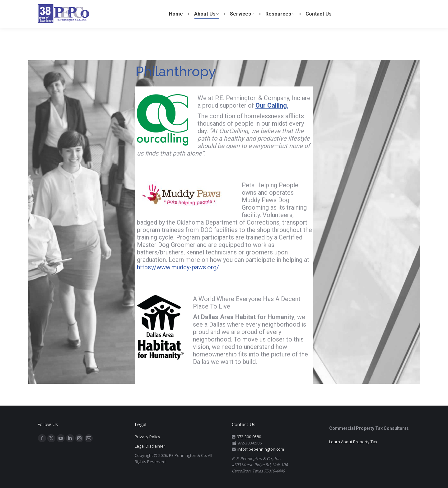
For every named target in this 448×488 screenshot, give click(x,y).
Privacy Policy (147, 437)
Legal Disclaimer (150, 446)
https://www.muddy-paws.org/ (178, 267)
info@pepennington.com (261, 449)
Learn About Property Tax (353, 442)
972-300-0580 (249, 437)
